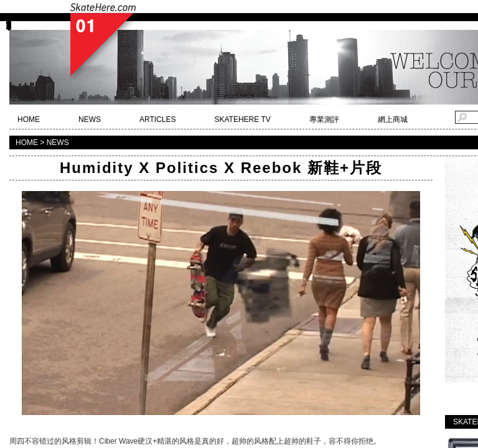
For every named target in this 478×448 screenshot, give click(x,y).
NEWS (90, 119)
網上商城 (393, 119)
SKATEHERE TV (242, 119)
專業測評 (324, 119)
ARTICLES (157, 119)
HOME (29, 119)
